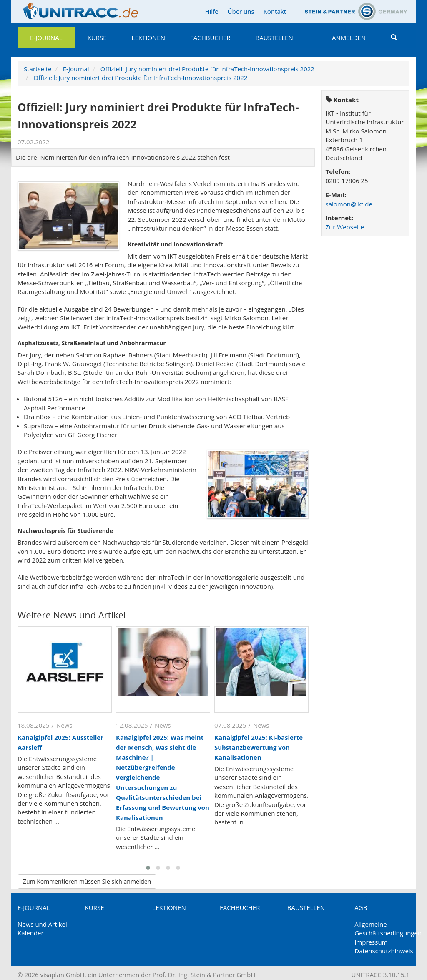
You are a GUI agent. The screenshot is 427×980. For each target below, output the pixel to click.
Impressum (371, 942)
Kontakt (275, 11)
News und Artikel (42, 924)
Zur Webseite (345, 227)
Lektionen (148, 38)
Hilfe (211, 11)
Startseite (38, 69)
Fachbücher (210, 38)
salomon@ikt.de (349, 204)
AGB (361, 907)
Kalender (31, 933)
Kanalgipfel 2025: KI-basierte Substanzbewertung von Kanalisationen (259, 747)
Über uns (241, 11)
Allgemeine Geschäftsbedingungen (382, 928)
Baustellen (274, 38)
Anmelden (349, 38)
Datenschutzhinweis (382, 951)
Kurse (97, 38)
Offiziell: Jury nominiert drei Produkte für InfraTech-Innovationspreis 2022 (207, 69)
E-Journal (46, 38)
